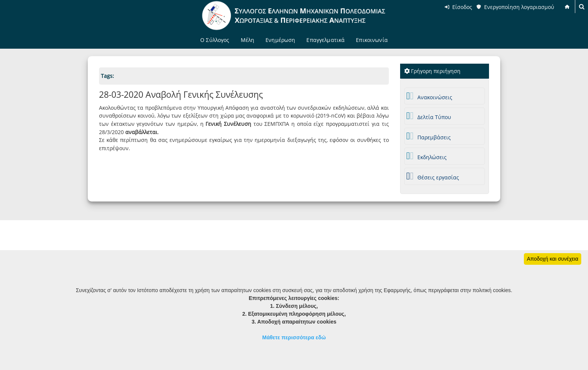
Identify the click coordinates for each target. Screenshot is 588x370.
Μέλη (248, 40)
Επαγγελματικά (325, 40)
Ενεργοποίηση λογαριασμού (519, 7)
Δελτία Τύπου (429, 116)
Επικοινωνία (372, 40)
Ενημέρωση (280, 40)
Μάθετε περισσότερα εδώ (294, 337)
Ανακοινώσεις (430, 96)
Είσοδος (462, 7)
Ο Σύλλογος (215, 40)
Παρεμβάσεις (429, 136)
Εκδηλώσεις (427, 156)
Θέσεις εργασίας (433, 176)
